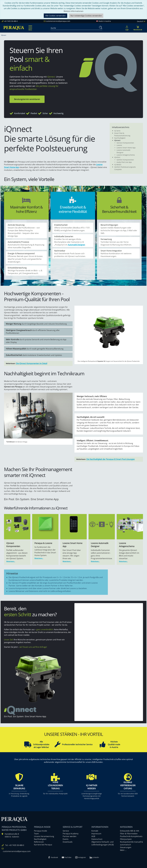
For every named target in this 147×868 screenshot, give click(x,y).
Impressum (96, 834)
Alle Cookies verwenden (55, 16)
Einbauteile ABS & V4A (130, 831)
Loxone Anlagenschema (126, 155)
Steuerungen (126, 847)
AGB (93, 836)
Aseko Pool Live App (124, 162)
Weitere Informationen (73, 11)
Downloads (68, 842)
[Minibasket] (138, 28)
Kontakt (95, 831)
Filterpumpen (126, 839)
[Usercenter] (127, 28)
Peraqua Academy (71, 834)
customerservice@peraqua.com (58, 21)
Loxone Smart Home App (126, 148)
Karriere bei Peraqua (43, 845)
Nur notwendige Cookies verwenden (86, 16)
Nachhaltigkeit (120, 138)
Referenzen (39, 842)
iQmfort (117, 157)
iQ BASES (118, 165)
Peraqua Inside (40, 831)
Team (36, 834)
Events (66, 839)
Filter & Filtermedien (129, 834)
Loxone (119, 145)
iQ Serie (117, 131)
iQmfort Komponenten (125, 160)
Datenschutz (97, 839)
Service (66, 831)
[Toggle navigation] (30, 26)
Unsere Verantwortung (44, 836)
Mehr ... (123, 850)
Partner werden (70, 836)
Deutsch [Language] (141, 21)
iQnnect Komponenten (125, 143)
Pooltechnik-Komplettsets (131, 836)
